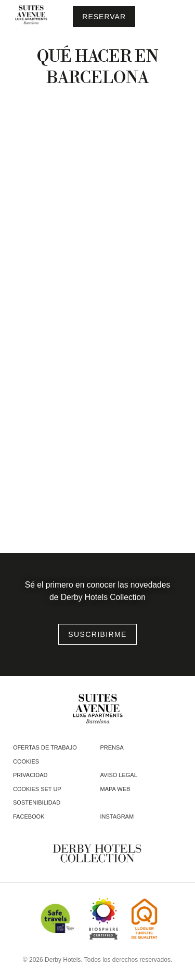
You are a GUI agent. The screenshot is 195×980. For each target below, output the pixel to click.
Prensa (112, 747)
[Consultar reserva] (104, 17)
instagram (117, 816)
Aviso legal (119, 775)
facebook (29, 816)
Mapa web (115, 789)
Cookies (26, 761)
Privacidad (30, 775)
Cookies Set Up (37, 789)
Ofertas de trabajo (45, 747)
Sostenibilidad (37, 802)
